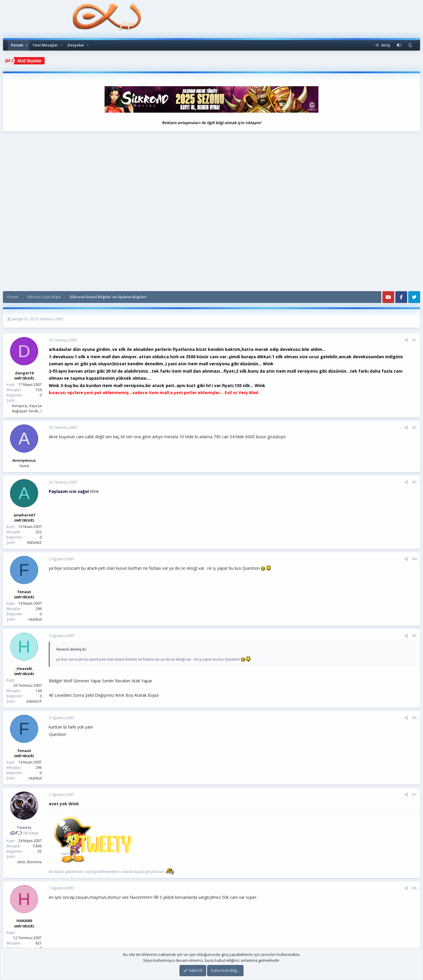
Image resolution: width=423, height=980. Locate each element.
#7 (414, 795)
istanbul (35, 619)
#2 (414, 427)
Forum (17, 45)
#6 (414, 718)
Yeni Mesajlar (45, 45)
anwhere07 (24, 515)
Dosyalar (76, 45)
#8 (414, 888)
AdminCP (34, 701)
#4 (414, 559)
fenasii (24, 592)
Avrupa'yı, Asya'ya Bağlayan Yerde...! (27, 408)
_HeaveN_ (24, 669)
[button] (27, 45)
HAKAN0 (24, 921)
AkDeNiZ (34, 542)
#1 (414, 340)
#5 (414, 636)
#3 (414, 482)
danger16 (20, 319)
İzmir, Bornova (30, 862)
